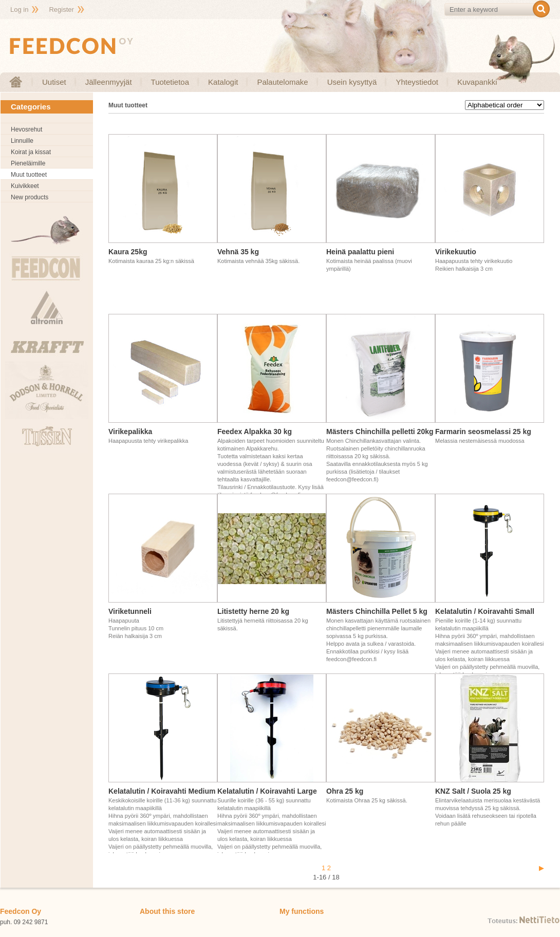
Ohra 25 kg (345, 791)
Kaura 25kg (128, 252)
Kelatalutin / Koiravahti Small (485, 611)
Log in (19, 10)
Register (61, 10)
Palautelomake (282, 82)
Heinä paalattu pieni (360, 252)
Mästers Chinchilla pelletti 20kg (380, 432)
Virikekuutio (456, 252)
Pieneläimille (28, 163)
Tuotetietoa (170, 82)
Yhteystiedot (417, 82)
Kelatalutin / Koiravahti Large (267, 791)
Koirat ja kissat (31, 152)
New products (30, 197)
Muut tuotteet (29, 175)
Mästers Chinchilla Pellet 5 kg (377, 611)
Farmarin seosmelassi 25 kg (483, 432)
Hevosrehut (26, 129)
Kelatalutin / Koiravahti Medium (162, 791)
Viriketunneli (130, 611)
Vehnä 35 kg (238, 252)
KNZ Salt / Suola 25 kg (473, 791)
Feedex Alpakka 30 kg (255, 432)
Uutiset (54, 82)
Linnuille (22, 141)
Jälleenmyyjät (109, 82)
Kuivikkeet (25, 186)
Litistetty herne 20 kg (253, 611)
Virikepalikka (130, 432)
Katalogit (223, 82)
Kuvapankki (477, 82)
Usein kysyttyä (352, 82)
